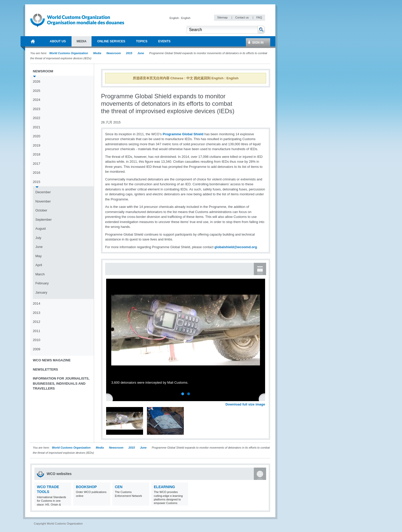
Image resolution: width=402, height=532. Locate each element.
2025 (37, 91)
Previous (110, 399)
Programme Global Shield (183, 134)
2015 (129, 53)
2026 (37, 81)
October (41, 210)
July (38, 238)
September (44, 220)
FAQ (259, 17)
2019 (37, 145)
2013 (37, 313)
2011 (37, 331)
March (40, 274)
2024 (37, 100)
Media (97, 53)
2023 (37, 109)
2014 (37, 303)
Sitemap (223, 17)
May (39, 256)
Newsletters (45, 369)
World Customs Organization (69, 53)
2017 (37, 164)
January (41, 292)
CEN (119, 487)
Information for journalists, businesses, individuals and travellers (61, 383)
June (141, 53)
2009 (37, 349)
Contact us (242, 17)
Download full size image (245, 404)
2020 (37, 136)
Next (264, 399)
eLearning (164, 487)
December (43, 192)
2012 (37, 322)
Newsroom (114, 53)
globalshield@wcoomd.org (236, 247)
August (41, 229)
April (39, 265)
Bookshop (86, 487)
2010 (37, 340)
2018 (37, 154)
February (42, 283)
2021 (37, 127)
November (43, 201)
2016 (37, 173)
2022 (37, 118)
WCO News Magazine (52, 360)
